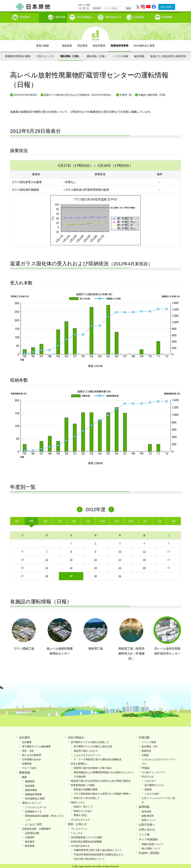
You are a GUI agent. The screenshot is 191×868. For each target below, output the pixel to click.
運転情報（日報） (70, 55)
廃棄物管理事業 (120, 44)
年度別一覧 (126, 94)
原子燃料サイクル (154, 784)
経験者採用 (148, 815)
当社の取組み (84, 16)
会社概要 (27, 741)
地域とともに (78, 801)
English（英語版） (150, 852)
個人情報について (151, 847)
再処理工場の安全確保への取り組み (93, 767)
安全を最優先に (79, 762)
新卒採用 (146, 810)
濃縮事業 (67, 44)
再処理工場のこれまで (86, 750)
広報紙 (145, 754)
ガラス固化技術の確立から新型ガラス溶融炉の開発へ (102, 793)
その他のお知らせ (80, 845)
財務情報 (27, 762)
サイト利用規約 (148, 838)
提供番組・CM (149, 745)
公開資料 (30, 836)
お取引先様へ (167, 7)
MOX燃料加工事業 (144, 44)
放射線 (148, 788)
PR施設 (146, 767)
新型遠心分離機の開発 (86, 788)
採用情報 (167, 16)
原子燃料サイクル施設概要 (36, 745)
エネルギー (151, 780)
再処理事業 (99, 44)
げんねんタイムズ (80, 818)
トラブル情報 (121, 55)
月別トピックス (45, 55)
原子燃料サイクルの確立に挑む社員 (93, 745)
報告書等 (30, 840)
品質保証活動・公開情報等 (36, 828)
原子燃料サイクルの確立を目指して (90, 741)
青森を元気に (81, 814)
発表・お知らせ (77, 823)
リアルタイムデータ (36, 806)
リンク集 (144, 833)
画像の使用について (152, 843)
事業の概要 (43, 44)
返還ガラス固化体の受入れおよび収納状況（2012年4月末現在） (79, 94)
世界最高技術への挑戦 (83, 784)
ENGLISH (97, 8)
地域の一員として (83, 805)
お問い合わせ (147, 828)
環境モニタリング (32, 802)
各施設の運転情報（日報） (153, 94)
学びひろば (148, 775)
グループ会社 (29, 767)
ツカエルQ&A (152, 793)
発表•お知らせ (113, 16)
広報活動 (139, 16)
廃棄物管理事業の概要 (18, 55)
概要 (24, 776)
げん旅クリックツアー (154, 771)
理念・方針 (28, 750)
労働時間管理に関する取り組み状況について (98, 849)
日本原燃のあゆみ (32, 758)
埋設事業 (82, 44)
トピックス (77, 832)
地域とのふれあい (83, 810)
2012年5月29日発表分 (25, 94)
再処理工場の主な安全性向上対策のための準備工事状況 (101, 780)
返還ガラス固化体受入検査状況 (168, 55)
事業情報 (53, 16)
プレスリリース (79, 828)
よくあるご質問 (33, 823)
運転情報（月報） (97, 55)
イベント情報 (149, 741)
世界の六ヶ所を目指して (87, 797)
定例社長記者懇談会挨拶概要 (86, 840)
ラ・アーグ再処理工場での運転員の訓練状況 (98, 758)
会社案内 (25, 16)
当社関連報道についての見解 (86, 836)
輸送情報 (139, 55)
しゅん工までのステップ (87, 754)
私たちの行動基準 (32, 754)
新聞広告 (146, 750)
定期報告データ (33, 810)
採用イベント (149, 819)
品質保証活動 (32, 832)
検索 (128, 8)
